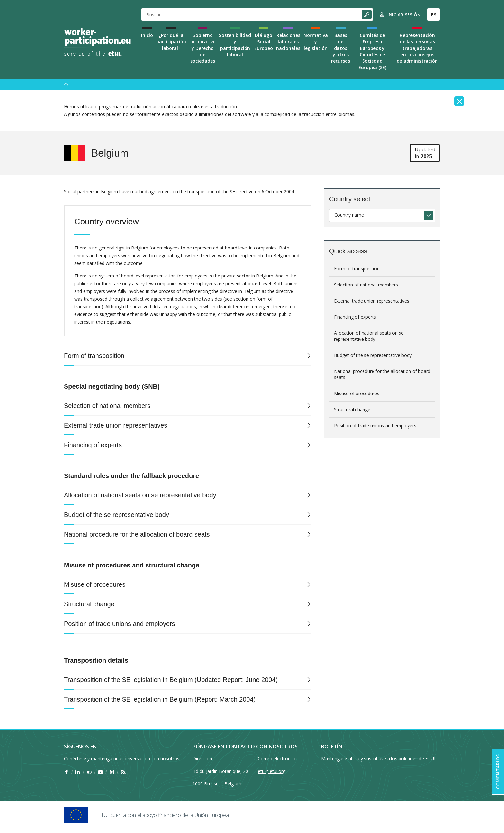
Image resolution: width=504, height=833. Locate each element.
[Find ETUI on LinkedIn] (78, 772)
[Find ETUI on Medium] (112, 772)
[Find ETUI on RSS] (123, 772)
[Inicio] (66, 84)
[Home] (98, 42)
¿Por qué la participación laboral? (171, 42)
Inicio (147, 35)
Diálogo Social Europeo (264, 42)
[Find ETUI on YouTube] (100, 772)
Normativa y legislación (316, 42)
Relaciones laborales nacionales (288, 42)
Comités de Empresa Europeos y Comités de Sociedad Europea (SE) (372, 51)
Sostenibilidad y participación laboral (235, 45)
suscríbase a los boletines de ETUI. (400, 759)
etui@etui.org (272, 771)
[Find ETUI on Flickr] (89, 772)
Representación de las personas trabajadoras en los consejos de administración (417, 48)
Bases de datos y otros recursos (341, 48)
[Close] (459, 101)
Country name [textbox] (349, 215)
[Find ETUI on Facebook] (66, 772)
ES (434, 15)
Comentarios (498, 772)
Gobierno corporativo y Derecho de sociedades (203, 48)
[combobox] (382, 215)
